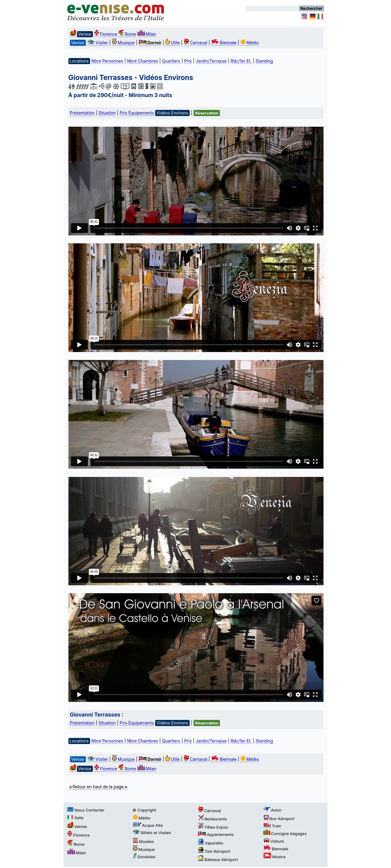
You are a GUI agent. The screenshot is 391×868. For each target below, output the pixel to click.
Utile (172, 43)
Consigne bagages (285, 833)
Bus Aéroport (279, 819)
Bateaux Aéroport (218, 859)
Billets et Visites (152, 833)
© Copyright (144, 810)
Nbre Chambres (143, 61)
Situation (107, 113)
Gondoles (144, 857)
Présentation (82, 113)
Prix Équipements (137, 113)
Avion (272, 810)
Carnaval (195, 43)
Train (272, 826)
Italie (75, 818)
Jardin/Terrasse (211, 61)
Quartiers (171, 61)
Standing (264, 61)
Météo (250, 43)
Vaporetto (211, 843)
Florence (106, 34)
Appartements (216, 834)
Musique (123, 43)
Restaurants (212, 819)
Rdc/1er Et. (241, 61)
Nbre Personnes (107, 61)
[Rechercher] (272, 8)
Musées (143, 841)
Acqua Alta (148, 825)
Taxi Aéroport (214, 851)
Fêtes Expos (213, 827)
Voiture (274, 841)
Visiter (98, 43)
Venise (77, 826)
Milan (147, 34)
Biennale (224, 43)
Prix (188, 61)
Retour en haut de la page (98, 787)
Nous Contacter (86, 810)
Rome (127, 34)
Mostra (274, 857)
